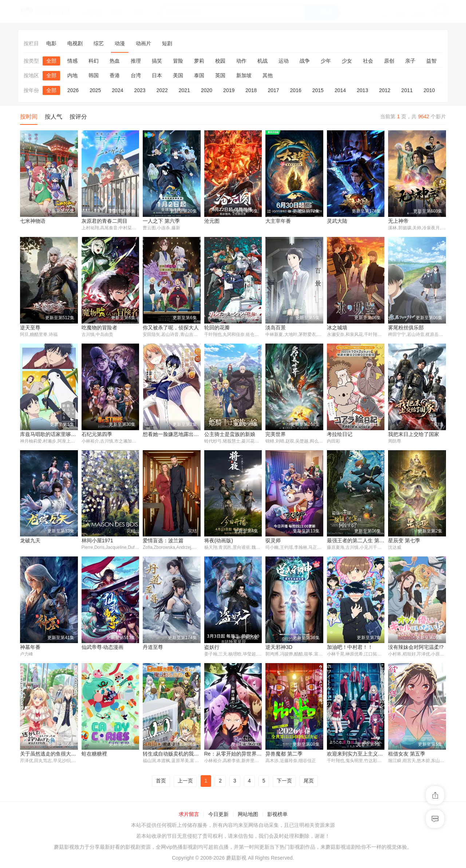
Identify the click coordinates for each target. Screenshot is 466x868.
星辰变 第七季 (404, 541)
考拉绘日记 (340, 435)
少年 (326, 61)
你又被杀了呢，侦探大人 (171, 328)
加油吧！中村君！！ (350, 648)
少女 (347, 61)
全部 (51, 61)
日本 (157, 75)
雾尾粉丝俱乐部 (406, 328)
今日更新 (218, 815)
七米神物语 (33, 221)
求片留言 (189, 815)
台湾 (136, 75)
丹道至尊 (153, 648)
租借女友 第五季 (407, 755)
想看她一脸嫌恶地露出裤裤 (173, 435)
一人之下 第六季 (161, 221)
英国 (220, 75)
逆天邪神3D (279, 648)
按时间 (29, 117)
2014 (340, 90)
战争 (305, 61)
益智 (431, 61)
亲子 (410, 61)
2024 (117, 90)
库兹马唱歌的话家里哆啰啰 (51, 435)
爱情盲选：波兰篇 (163, 541)
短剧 (167, 43)
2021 (184, 90)
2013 (362, 90)
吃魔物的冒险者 (99, 328)
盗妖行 (212, 648)
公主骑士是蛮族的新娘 (230, 435)
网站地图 (248, 815)
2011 (407, 90)
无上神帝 (398, 221)
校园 (220, 61)
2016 (296, 90)
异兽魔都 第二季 (284, 755)
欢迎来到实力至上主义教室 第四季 (366, 755)
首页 (161, 782)
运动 (284, 61)
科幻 (94, 61)
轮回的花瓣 (217, 328)
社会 (368, 61)
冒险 (178, 61)
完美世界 (276, 435)
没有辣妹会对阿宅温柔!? (416, 648)
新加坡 (244, 75)
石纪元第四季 (97, 435)
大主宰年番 (278, 221)
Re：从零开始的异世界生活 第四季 (244, 755)
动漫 (120, 43)
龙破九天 (30, 541)
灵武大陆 (337, 221)
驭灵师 (273, 541)
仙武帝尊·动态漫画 (103, 648)
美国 (178, 75)
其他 (268, 75)
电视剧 (75, 43)
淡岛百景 (276, 328)
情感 (72, 61)
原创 (389, 61)
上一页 (185, 782)
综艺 (99, 43)
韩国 (94, 75)
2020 (207, 90)
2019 (229, 90)
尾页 (309, 782)
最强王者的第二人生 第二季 (358, 541)
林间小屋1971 (97, 541)
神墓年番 (30, 648)
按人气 (54, 117)
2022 (162, 90)
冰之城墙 (337, 328)
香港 (115, 75)
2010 (429, 90)
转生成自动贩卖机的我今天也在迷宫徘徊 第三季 (197, 755)
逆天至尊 (30, 328)
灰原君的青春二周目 (104, 221)
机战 (262, 61)
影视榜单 (277, 815)
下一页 (284, 782)
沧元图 (212, 221)
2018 (251, 90)
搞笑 (157, 61)
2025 (95, 90)
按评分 (78, 117)
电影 (51, 43)
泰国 (199, 75)
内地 (72, 75)
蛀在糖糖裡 (94, 755)
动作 (241, 61)
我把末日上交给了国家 (414, 435)
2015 (318, 90)
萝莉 (199, 61)
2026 (73, 90)
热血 (115, 61)
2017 (273, 90)
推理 (136, 61)
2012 (385, 90)
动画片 (143, 43)
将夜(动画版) (219, 541)
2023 (140, 90)
